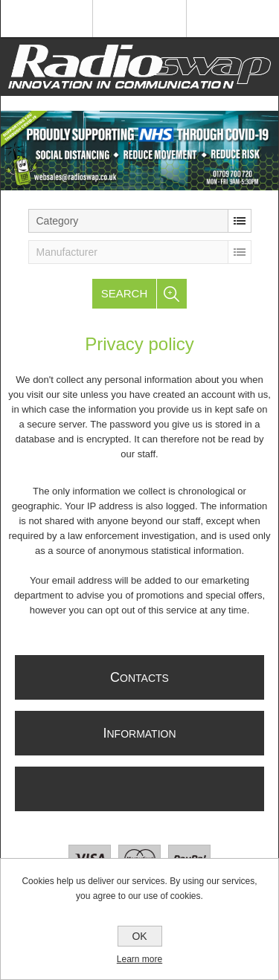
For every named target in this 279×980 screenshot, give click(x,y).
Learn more (139, 959)
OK (139, 936)
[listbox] (140, 221)
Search (125, 293)
